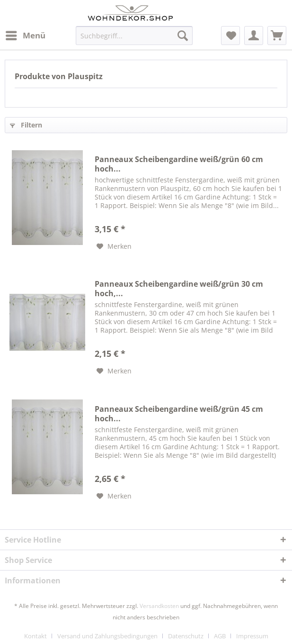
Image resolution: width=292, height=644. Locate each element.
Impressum (252, 636)
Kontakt (35, 636)
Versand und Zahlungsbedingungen (107, 636)
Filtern (26, 125)
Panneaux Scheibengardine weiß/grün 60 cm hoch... (179, 164)
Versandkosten (159, 606)
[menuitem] (25, 36)
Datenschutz (186, 636)
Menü (26, 34)
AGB (220, 636)
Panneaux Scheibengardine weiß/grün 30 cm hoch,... (179, 289)
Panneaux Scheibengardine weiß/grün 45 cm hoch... (179, 414)
